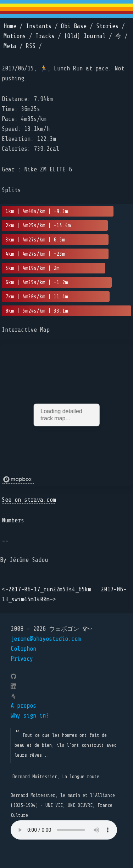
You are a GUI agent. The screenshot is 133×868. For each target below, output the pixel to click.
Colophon (23, 649)
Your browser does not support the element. (64, 830)
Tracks (45, 36)
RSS (31, 46)
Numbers (13, 520)
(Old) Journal (85, 36)
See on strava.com (29, 500)
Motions (15, 36)
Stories (107, 26)
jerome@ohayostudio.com (46, 639)
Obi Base (74, 26)
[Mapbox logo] (18, 480)
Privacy (22, 659)
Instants (39, 26)
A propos (23, 706)
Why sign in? (30, 716)
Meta (10, 46)
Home (10, 26)
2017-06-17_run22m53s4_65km (50, 589)
